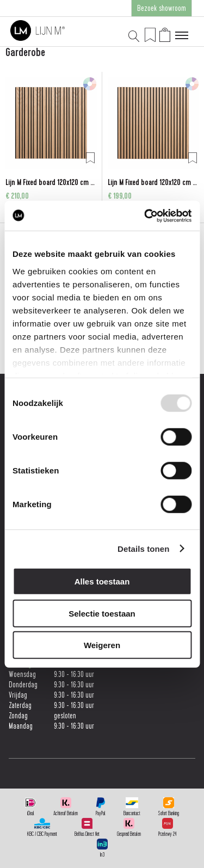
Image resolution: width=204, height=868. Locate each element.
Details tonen (143, 548)
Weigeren (102, 645)
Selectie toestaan (102, 613)
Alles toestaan (102, 581)
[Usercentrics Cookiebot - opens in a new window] (145, 216)
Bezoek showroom (162, 8)
